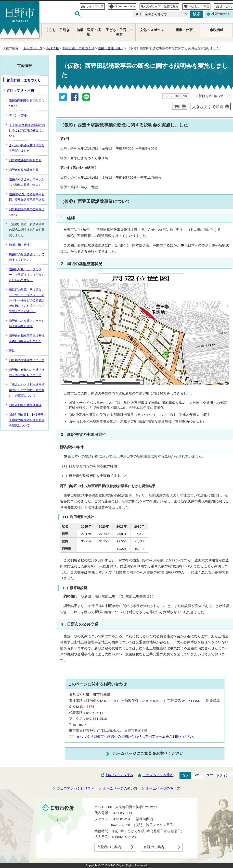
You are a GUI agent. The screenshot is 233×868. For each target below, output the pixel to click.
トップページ (33, 48)
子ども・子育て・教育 (119, 32)
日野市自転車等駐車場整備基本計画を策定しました (27, 338)
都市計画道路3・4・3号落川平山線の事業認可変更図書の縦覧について (28, 420)
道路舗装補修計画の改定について (27, 103)
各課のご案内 (154, 847)
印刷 (177, 106)
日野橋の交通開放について (27, 360)
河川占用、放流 (19, 245)
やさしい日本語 (199, 6)
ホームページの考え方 (163, 788)
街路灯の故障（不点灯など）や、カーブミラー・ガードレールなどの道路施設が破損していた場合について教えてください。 (27, 300)
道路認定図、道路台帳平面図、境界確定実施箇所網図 (27, 197)
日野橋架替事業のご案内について (27, 212)
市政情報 (52, 48)
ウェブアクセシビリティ (76, 788)
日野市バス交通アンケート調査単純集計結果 (27, 323)
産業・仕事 (184, 30)
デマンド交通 (18, 115)
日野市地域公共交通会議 (25, 405)
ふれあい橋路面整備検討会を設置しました (27, 148)
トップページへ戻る (158, 775)
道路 (12, 351)
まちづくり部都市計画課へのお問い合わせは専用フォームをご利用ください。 (136, 737)
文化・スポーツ (152, 30)
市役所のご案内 (109, 847)
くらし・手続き (58, 30)
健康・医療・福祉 (89, 32)
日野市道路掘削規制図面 (25, 160)
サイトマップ (95, 6)
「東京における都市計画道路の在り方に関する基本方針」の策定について (27, 390)
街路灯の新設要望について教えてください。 (27, 257)
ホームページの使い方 (120, 788)
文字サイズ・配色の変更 (162, 6)
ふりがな (226, 6)
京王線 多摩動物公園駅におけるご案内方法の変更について (27, 130)
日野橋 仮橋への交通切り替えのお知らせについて (27, 372)
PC (197, 775)
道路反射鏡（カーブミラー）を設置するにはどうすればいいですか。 (27, 275)
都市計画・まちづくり (78, 48)
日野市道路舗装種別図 (24, 170)
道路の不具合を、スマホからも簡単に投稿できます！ (27, 182)
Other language (125, 6)
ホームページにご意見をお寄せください (148, 753)
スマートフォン (218, 775)
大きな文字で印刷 (208, 107)
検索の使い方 (221, 14)
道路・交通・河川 (111, 48)
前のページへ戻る (119, 775)
